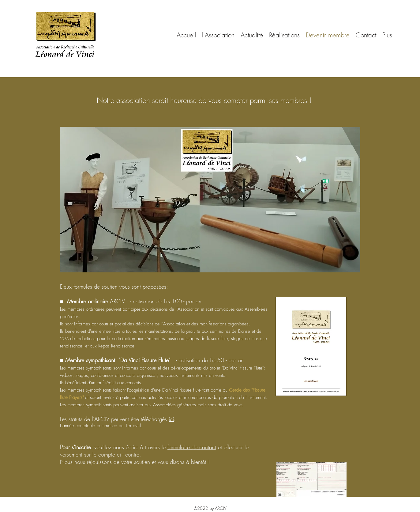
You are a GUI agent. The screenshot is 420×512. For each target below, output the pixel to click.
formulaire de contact (192, 447)
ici (171, 419)
